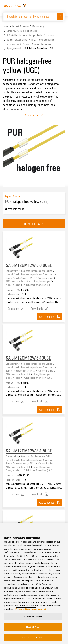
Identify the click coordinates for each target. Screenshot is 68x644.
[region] (34, 584)
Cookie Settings (33, 616)
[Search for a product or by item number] (30, 17)
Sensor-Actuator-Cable (17, 40)
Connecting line (47, 40)
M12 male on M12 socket (19, 44)
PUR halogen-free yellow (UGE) (38, 285)
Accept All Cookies (33, 637)
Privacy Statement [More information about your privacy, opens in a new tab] (26, 609)
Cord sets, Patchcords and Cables (22, 31)
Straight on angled (43, 44)
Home (6, 26)
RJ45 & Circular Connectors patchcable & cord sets (30, 35)
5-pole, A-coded (14, 48)
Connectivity (38, 26)
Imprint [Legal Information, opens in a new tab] (42, 609)
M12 (33, 40)
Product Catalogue (20, 26)
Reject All (33, 627)
